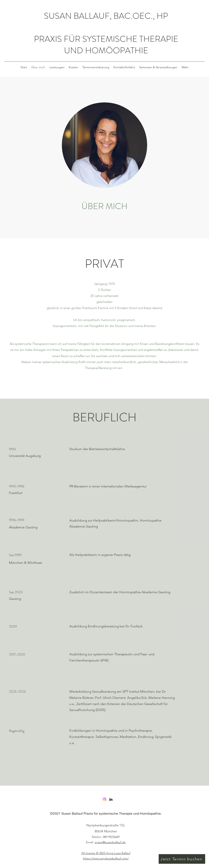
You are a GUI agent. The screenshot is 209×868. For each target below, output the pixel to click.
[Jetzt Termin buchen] (182, 859)
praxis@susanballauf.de (110, 842)
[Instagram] (104, 799)
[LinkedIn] (111, 799)
